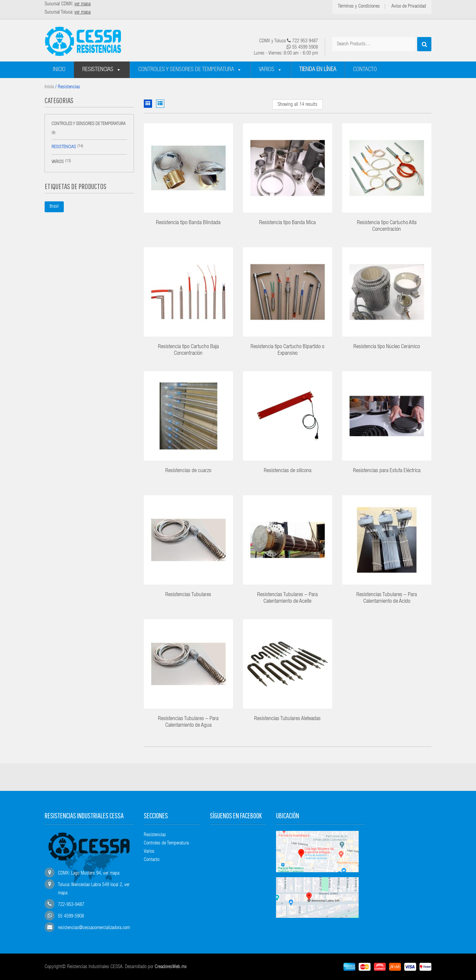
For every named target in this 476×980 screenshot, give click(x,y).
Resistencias (98, 70)
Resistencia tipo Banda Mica (287, 223)
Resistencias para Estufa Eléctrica (387, 471)
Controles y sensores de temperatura (186, 70)
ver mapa (111, 873)
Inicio (59, 70)
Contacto (365, 70)
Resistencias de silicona (288, 471)
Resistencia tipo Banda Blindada (188, 223)
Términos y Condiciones (359, 6)
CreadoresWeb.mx (171, 967)
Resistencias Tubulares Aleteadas (287, 719)
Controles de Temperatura (166, 843)
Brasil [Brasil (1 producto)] (54, 207)
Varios (267, 70)
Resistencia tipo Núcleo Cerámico (387, 347)
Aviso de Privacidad (409, 6)
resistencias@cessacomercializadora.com (94, 928)
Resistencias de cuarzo (188, 471)
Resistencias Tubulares (188, 595)
